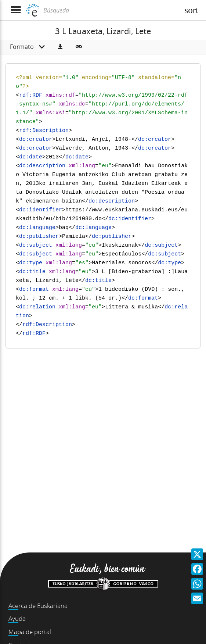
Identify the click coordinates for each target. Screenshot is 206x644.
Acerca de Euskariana (38, 606)
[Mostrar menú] (16, 10)
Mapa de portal (30, 632)
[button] (60, 47)
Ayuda (17, 618)
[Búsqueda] (111, 10)
